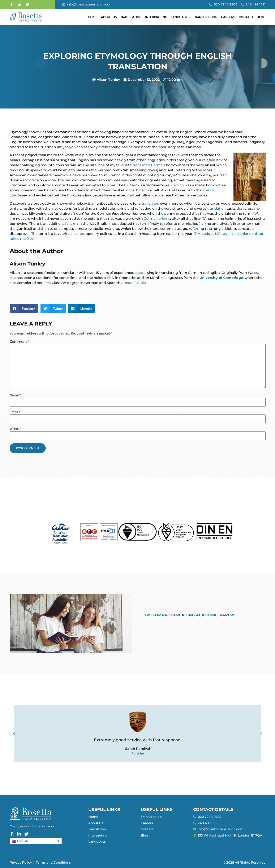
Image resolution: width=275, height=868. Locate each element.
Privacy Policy (21, 862)
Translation (131, 17)
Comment (19, 342)
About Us (109, 17)
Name (15, 395)
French (209, 190)
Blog (261, 17)
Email (15, 412)
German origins (157, 219)
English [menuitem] (22, 841)
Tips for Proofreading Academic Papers (189, 615)
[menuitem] (36, 841)
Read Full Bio (135, 283)
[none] (36, 841)
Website (16, 429)
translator (150, 203)
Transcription (205, 17)
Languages (180, 17)
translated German (149, 165)
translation (216, 209)
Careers (228, 17)
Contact (246, 17)
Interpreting (156, 17)
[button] (24, 309)
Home (93, 17)
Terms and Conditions (53, 862)
